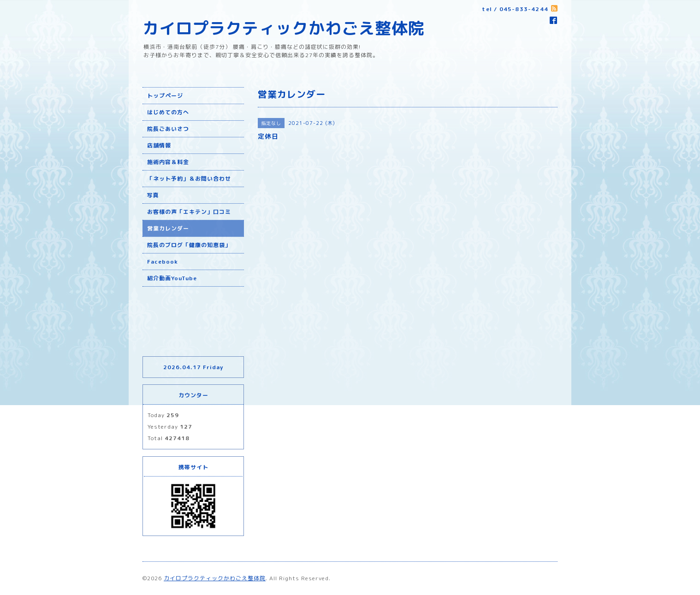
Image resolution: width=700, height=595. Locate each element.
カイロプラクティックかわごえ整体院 (284, 28)
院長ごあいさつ (168, 129)
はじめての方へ (168, 112)
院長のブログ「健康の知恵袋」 (189, 245)
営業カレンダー (168, 228)
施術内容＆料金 (168, 162)
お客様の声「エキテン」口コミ (189, 212)
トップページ (165, 96)
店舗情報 (159, 145)
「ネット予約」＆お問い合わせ (189, 179)
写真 (153, 195)
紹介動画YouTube (172, 278)
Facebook (163, 262)
